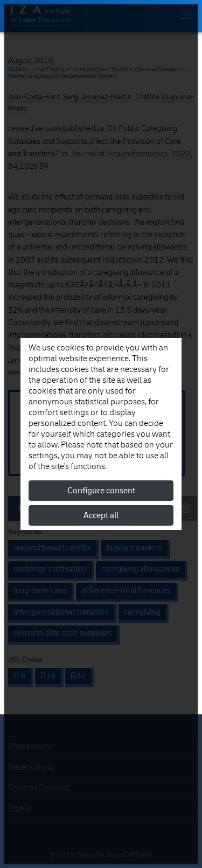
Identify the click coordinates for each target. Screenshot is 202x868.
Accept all (101, 515)
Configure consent (101, 491)
